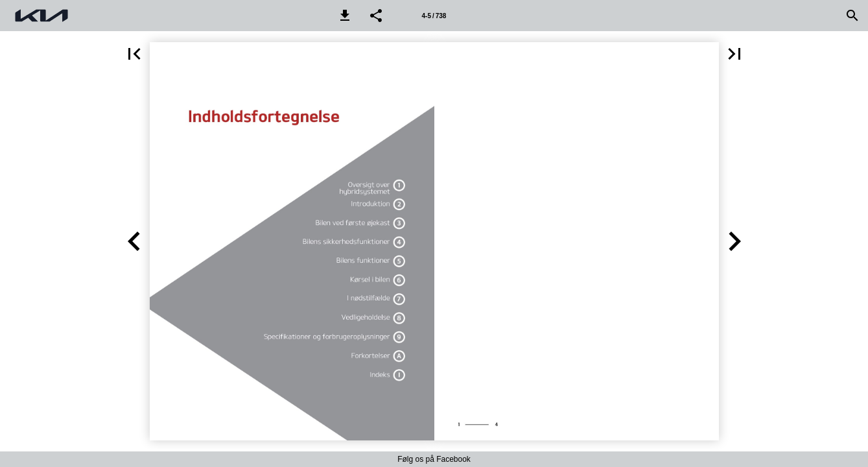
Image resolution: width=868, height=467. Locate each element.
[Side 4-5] (434, 16)
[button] (345, 16)
